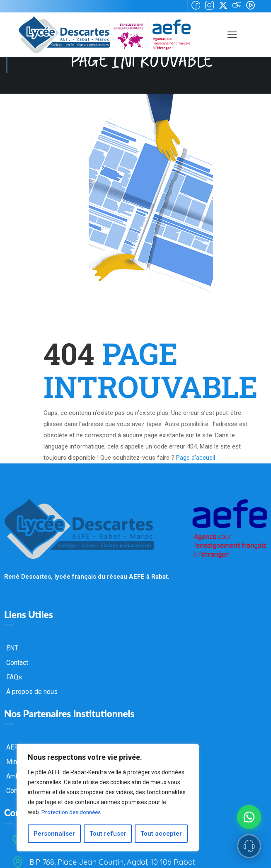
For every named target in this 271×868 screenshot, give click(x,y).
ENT (12, 648)
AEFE (14, 747)
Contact (17, 662)
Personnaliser (54, 834)
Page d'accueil (196, 458)
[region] (108, 798)
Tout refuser (108, 834)
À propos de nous (32, 691)
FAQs (14, 677)
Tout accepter (162, 834)
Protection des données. (73, 813)
